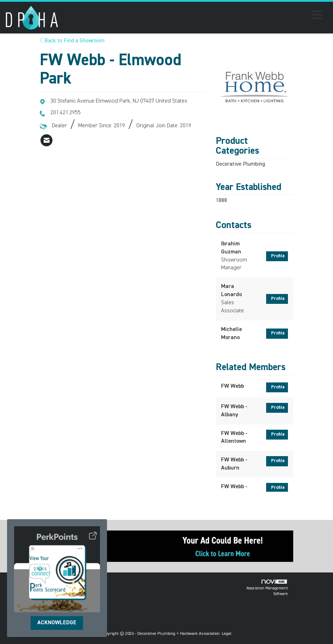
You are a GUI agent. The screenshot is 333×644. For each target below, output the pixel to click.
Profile (278, 256)
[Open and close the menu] (192, 16)
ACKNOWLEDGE (57, 623)
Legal (227, 634)
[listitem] (46, 140)
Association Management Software (267, 588)
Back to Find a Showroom (72, 41)
